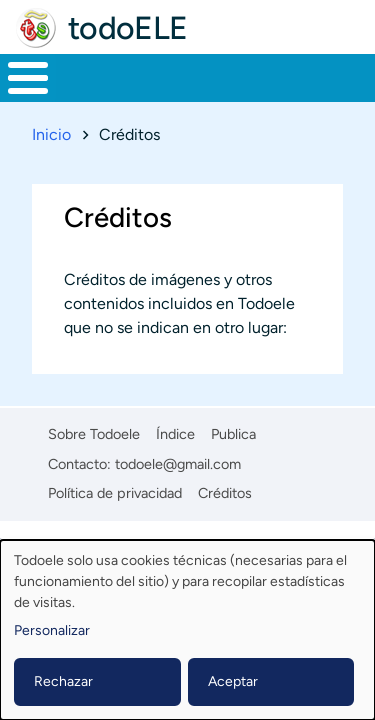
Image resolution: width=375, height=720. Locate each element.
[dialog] (187, 630)
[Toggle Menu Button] (28, 78)
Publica (233, 434)
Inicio (51, 134)
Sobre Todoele (94, 434)
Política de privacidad (115, 493)
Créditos (225, 493)
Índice (175, 434)
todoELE (128, 28)
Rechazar (63, 681)
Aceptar (233, 681)
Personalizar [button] (52, 630)
